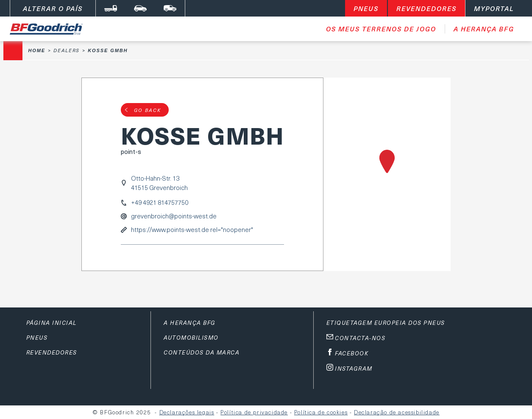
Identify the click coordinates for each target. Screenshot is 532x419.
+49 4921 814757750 (160, 203)
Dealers (67, 50)
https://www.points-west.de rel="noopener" (192, 230)
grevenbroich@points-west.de (174, 216)
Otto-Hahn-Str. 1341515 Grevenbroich (159, 183)
